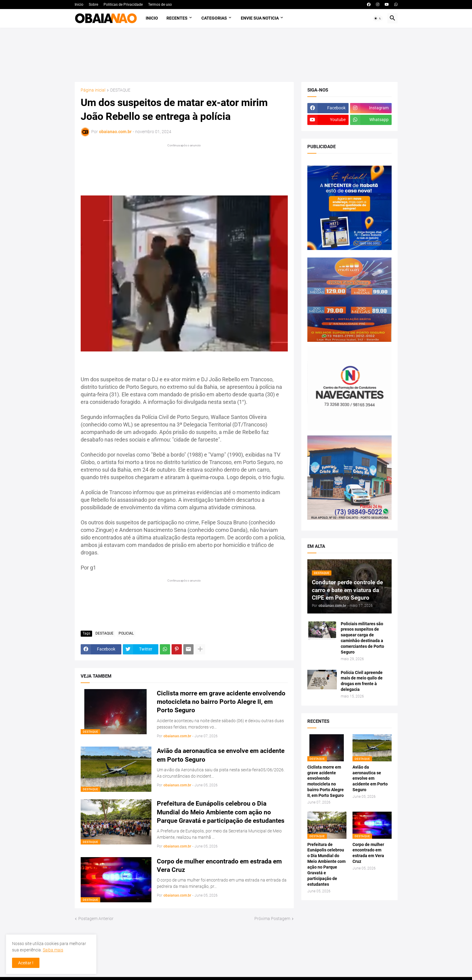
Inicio (79, 5)
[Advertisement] (236, 55)
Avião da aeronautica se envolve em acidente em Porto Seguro (221, 755)
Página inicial (93, 90)
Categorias (214, 18)
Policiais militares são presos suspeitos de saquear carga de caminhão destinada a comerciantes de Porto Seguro (362, 638)
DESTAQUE (120, 90)
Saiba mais (53, 950)
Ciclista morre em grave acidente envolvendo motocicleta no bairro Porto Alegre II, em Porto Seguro (221, 702)
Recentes (177, 18)
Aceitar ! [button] (26, 963)
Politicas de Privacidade (123, 5)
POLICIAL (126, 633)
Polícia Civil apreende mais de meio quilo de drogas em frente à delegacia (362, 681)
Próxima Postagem (272, 919)
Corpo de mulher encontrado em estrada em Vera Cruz (219, 866)
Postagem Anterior (96, 919)
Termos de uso (160, 5)
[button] (378, 18)
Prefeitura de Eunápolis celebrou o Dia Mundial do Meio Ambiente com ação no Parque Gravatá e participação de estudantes (221, 812)
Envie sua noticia (260, 18)
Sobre (93, 5)
